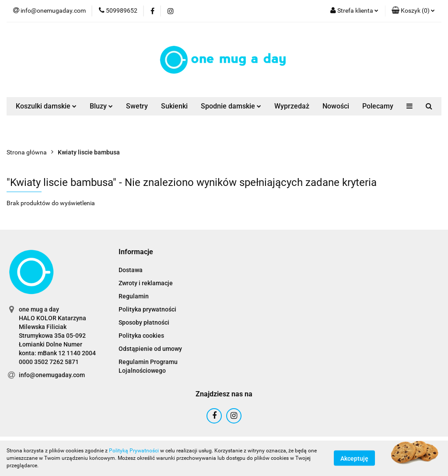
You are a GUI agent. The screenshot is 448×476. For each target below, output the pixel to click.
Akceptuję (354, 458)
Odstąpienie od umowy (150, 349)
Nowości (336, 106)
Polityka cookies (141, 336)
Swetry (137, 106)
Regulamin (134, 296)
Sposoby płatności (144, 322)
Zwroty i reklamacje (146, 283)
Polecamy (378, 106)
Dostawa (131, 270)
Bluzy (101, 106)
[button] (413, 11)
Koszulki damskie (46, 106)
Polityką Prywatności (134, 451)
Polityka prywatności (147, 309)
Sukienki (174, 106)
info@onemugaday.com (52, 375)
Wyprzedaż (292, 106)
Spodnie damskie (231, 106)
